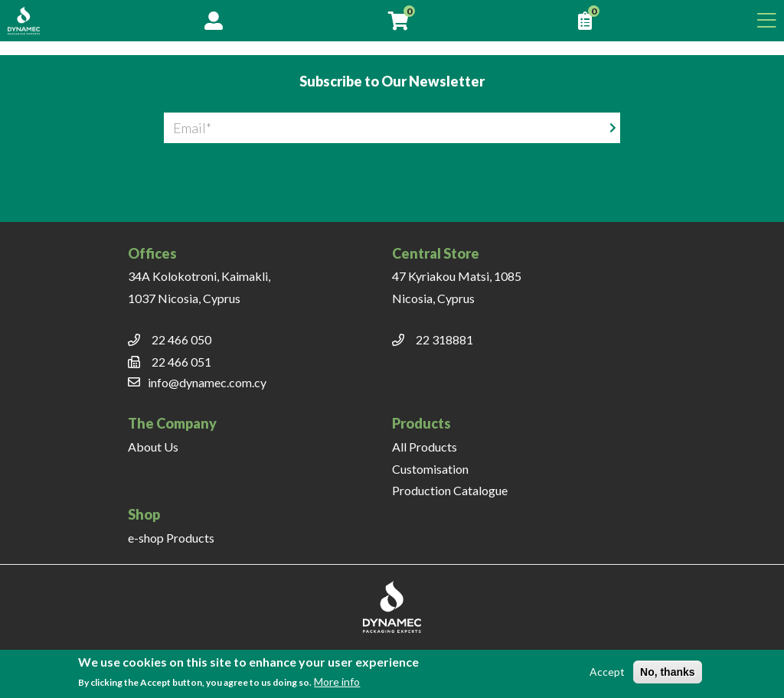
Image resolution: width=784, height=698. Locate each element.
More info (337, 682)
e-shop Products (171, 538)
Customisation (430, 469)
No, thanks (668, 672)
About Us (153, 447)
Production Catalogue (450, 490)
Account (214, 21)
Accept (607, 672)
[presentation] (392, 173)
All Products (425, 447)
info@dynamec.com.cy (207, 382)
